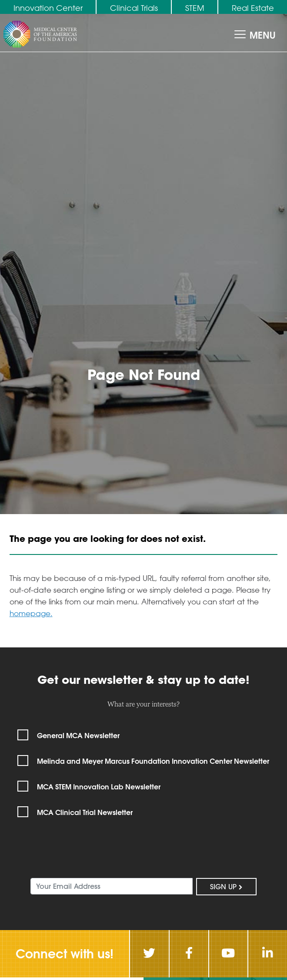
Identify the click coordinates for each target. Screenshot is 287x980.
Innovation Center (48, 8)
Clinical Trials (134, 8)
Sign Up (226, 887)
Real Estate (253, 8)
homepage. (31, 613)
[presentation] (76, 854)
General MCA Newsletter (78, 735)
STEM (195, 8)
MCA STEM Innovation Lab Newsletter (99, 787)
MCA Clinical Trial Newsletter (85, 812)
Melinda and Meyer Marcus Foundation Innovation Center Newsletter (153, 761)
